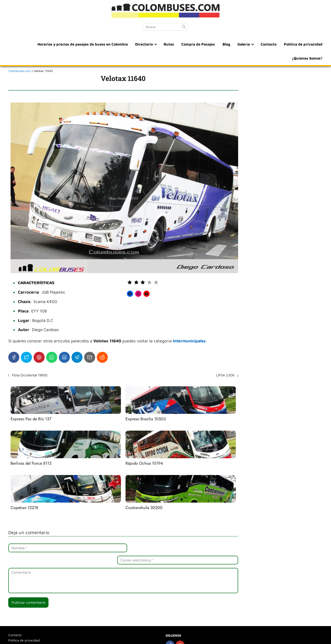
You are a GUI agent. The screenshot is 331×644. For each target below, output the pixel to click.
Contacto (269, 44)
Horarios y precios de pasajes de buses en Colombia (86, 44)
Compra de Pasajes (200, 44)
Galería (245, 44)
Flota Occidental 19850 (30, 375)
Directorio (147, 44)
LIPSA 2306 (225, 375)
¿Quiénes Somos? (307, 58)
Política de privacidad (303, 44)
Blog (228, 44)
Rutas (171, 44)
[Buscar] (184, 27)
